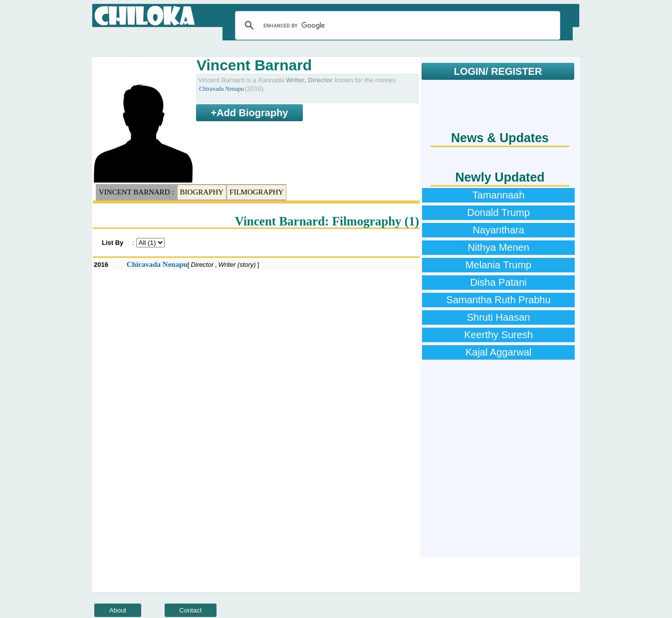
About (118, 610)
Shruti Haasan (499, 317)
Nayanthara (498, 230)
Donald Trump (498, 212)
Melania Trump (498, 265)
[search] (396, 25)
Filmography (256, 192)
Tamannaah (499, 195)
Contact (191, 610)
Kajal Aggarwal (498, 352)
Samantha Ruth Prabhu (499, 300)
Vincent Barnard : (136, 192)
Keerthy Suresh (498, 335)
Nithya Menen (498, 247)
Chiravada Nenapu (222, 89)
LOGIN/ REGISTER (498, 71)
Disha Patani (498, 282)
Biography (202, 192)
